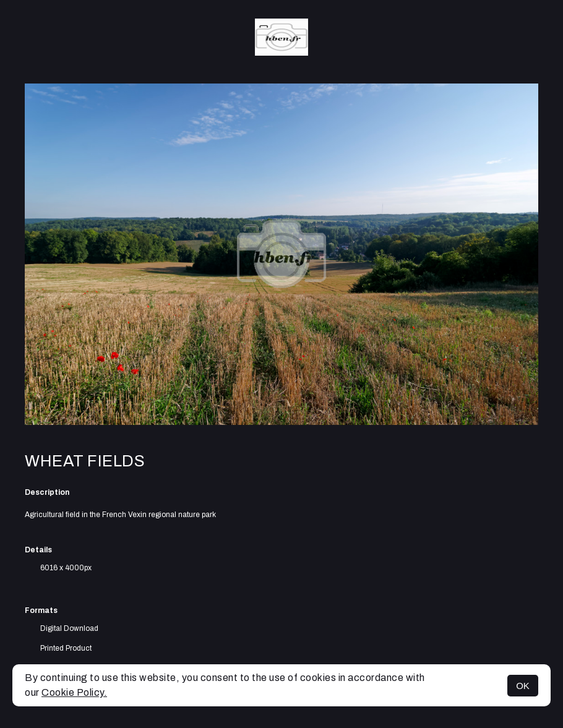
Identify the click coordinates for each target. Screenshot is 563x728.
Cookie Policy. (74, 692)
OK (523, 686)
